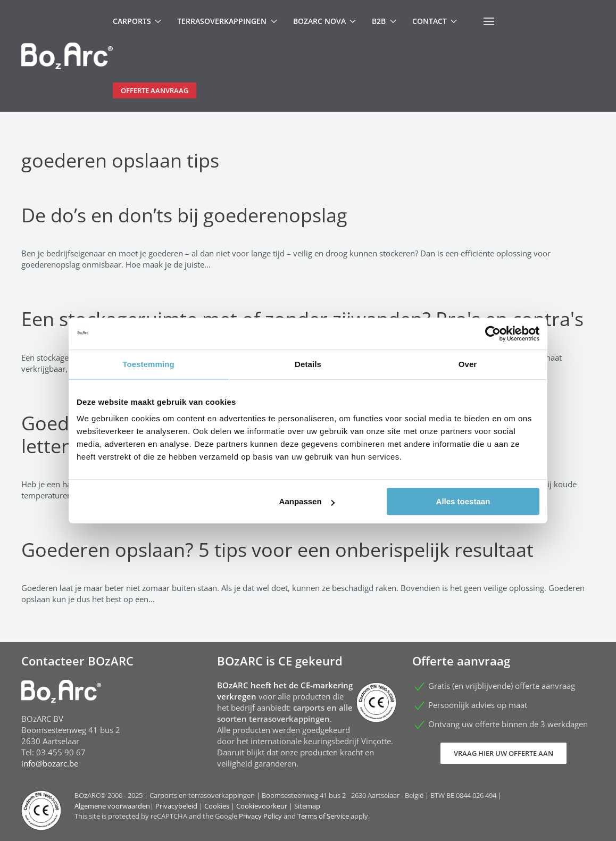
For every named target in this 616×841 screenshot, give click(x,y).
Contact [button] (435, 21)
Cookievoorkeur (262, 806)
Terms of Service (323, 816)
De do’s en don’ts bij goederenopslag (184, 215)
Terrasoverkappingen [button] (227, 21)
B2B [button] (384, 21)
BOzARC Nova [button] (325, 21)
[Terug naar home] (67, 56)
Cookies (217, 806)
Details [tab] (308, 364)
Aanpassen (307, 501)
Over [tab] (468, 364)
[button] (489, 21)
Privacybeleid (176, 806)
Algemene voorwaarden (112, 806)
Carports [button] (137, 21)
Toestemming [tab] (148, 364)
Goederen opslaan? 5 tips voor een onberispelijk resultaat (277, 550)
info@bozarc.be (50, 763)
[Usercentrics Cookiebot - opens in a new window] (493, 334)
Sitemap (307, 806)
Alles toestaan (463, 501)
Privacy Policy (260, 816)
